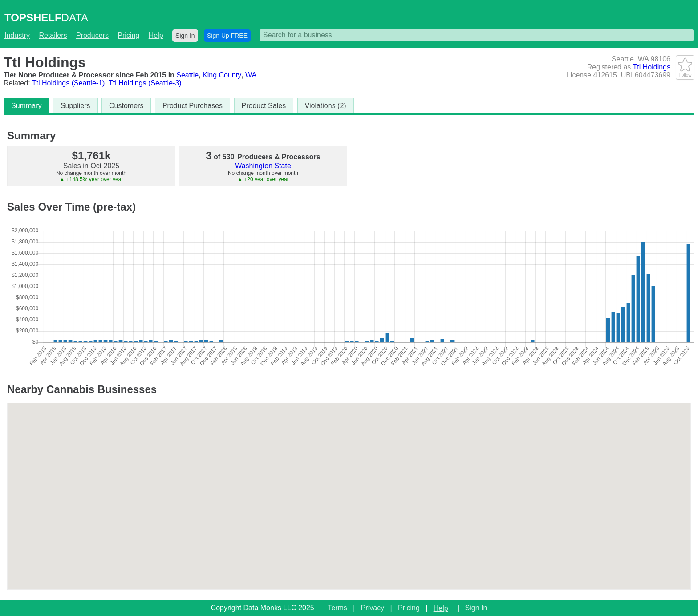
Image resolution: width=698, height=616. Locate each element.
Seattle (187, 75)
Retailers (53, 35)
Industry (17, 35)
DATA (46, 18)
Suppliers (75, 106)
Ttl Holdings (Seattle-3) (145, 83)
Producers (92, 35)
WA (251, 75)
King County (222, 75)
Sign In (185, 36)
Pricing (128, 35)
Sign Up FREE (227, 36)
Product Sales (264, 106)
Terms (337, 608)
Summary (26, 106)
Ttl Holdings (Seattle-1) (69, 83)
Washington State (263, 166)
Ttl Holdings (652, 67)
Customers (126, 106)
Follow (685, 73)
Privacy (373, 608)
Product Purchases (193, 106)
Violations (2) (326, 106)
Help (156, 35)
